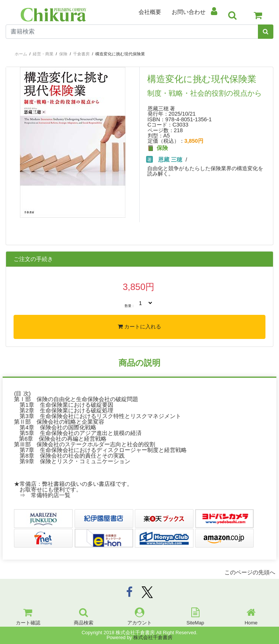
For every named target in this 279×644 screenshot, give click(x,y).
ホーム (21, 54)
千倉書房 (81, 54)
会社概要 (150, 12)
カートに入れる (139, 327)
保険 (63, 54)
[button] (16, 181)
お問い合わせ (189, 12)
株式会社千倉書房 (153, 637)
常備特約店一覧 (51, 495)
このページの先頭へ (250, 572)
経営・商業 (43, 54)
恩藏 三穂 (170, 159)
